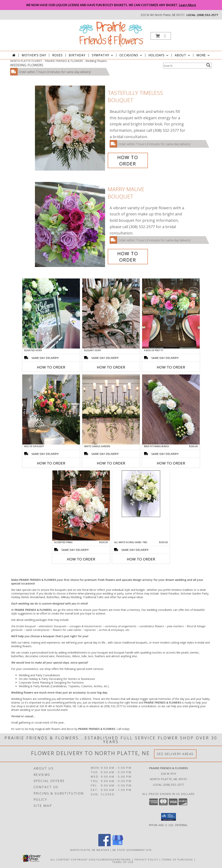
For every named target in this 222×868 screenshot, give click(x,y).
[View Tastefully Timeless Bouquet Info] (70, 128)
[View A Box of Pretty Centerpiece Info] (171, 314)
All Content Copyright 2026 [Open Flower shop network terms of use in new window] (73, 860)
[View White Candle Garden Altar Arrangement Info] (111, 409)
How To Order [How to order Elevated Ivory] (51, 367)
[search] (208, 65)
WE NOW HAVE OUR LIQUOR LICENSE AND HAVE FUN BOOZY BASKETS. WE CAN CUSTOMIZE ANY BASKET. (111, 5)
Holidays (159, 55)
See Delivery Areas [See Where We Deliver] (175, 754)
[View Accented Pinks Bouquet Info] (81, 505)
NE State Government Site (132, 850)
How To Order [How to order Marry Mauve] (128, 257)
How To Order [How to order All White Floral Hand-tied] (141, 559)
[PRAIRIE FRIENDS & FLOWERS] (111, 34)
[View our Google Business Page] (118, 845)
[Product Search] (184, 66)
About (183, 55)
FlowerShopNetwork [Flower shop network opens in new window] (114, 860)
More (203, 55)
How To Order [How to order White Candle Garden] (111, 463)
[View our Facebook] (104, 845)
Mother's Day (34, 55)
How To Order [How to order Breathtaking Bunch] (171, 463)
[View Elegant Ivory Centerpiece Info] (111, 314)
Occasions (131, 55)
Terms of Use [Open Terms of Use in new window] (123, 862)
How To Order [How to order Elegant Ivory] (111, 367)
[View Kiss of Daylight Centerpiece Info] (51, 409)
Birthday (77, 55)
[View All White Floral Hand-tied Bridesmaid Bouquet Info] (141, 494)
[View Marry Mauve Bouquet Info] (70, 225)
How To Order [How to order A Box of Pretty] (171, 367)
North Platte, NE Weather (90, 850)
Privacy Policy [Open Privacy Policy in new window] (146, 860)
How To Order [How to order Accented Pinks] (81, 559)
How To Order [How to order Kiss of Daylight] (51, 463)
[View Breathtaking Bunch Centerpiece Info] (171, 409)
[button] (161, 36)
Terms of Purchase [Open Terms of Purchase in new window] (177, 860)
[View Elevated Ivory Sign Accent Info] (51, 314)
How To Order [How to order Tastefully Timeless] (128, 160)
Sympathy (103, 55)
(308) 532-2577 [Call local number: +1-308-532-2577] (208, 15)
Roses (57, 55)
